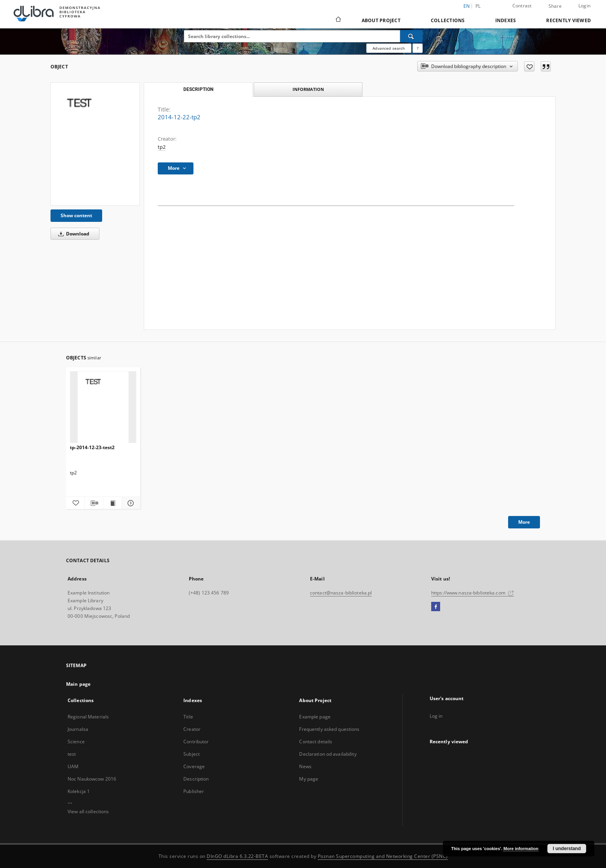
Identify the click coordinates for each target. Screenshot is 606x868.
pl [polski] (478, 6)
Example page (315, 717)
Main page (78, 684)
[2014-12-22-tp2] (95, 144)
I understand (567, 849)
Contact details (316, 742)
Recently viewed (569, 20)
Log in (436, 716)
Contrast (522, 6)
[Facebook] (436, 607)
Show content (76, 215)
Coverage (194, 766)
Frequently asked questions (329, 729)
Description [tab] (198, 89)
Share (555, 6)
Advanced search (389, 48)
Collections (448, 20)
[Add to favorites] (529, 66)
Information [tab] (308, 89)
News (305, 766)
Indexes (506, 20)
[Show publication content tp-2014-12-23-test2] (112, 503)
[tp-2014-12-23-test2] (103, 407)
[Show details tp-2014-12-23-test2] (130, 503)
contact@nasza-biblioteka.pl (341, 593)
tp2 (162, 147)
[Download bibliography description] (94, 503)
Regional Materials (88, 717)
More (524, 522)
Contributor (196, 742)
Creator (192, 729)
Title (188, 717)
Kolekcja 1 (79, 791)
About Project (381, 20)
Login (584, 6)
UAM (73, 766)
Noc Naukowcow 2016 (92, 779)
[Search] (411, 36)
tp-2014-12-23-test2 (92, 447)
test (72, 754)
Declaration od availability (328, 754)
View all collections (88, 811)
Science (76, 742)
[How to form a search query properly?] (418, 48)
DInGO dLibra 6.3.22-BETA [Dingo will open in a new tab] (237, 856)
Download (72, 234)
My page (309, 779)
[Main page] (338, 20)
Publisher (194, 791)
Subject (192, 754)
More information (521, 849)
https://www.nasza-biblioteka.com (473, 593)
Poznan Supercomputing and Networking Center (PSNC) (383, 856)
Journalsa (78, 729)
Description (196, 779)
